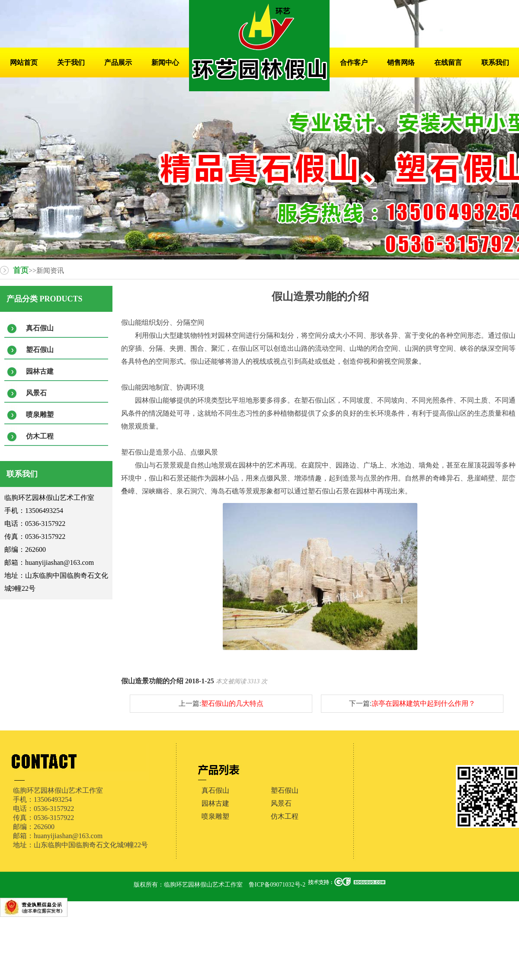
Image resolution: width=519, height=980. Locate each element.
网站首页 (24, 62)
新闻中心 (165, 62)
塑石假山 (40, 350)
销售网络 (401, 62)
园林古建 (40, 371)
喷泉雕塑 (40, 415)
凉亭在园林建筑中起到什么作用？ (423, 703)
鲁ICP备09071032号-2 (277, 885)
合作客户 (354, 62)
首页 (21, 270)
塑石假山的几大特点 (232, 703)
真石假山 (40, 328)
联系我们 (495, 62)
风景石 (36, 393)
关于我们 (71, 62)
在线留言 (448, 62)
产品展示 (118, 62)
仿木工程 (40, 436)
